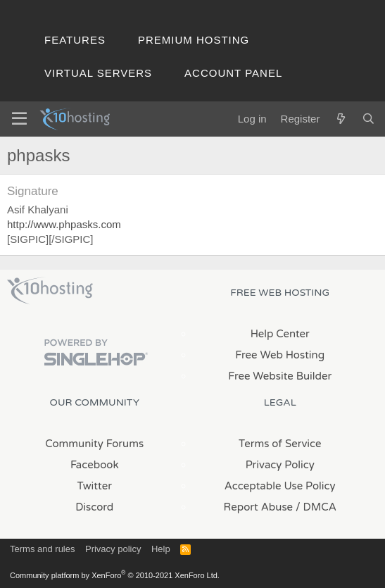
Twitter (95, 486)
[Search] (368, 119)
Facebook (95, 465)
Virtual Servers (98, 73)
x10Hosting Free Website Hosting (50, 291)
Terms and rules (42, 549)
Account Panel (233, 73)
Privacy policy (113, 549)
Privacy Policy (280, 465)
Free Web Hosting (280, 355)
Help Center (280, 334)
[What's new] (340, 119)
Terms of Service (280, 444)
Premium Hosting (194, 40)
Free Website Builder (280, 376)
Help (161, 549)
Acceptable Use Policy (280, 486)
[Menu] (19, 119)
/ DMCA (316, 507)
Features (75, 40)
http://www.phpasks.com (64, 224)
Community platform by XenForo (115, 575)
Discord (94, 507)
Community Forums (94, 444)
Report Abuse (259, 507)
